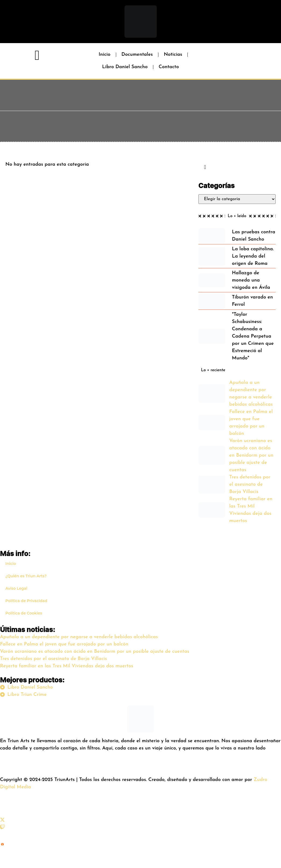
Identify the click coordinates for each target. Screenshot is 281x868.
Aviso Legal (16, 588)
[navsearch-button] (205, 168)
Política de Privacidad (26, 601)
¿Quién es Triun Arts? (26, 576)
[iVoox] (2, 855)
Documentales (137, 55)
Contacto (169, 67)
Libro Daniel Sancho (125, 67)
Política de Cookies (24, 613)
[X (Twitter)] (2, 821)
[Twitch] (2, 828)
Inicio (105, 55)
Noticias (173, 55)
